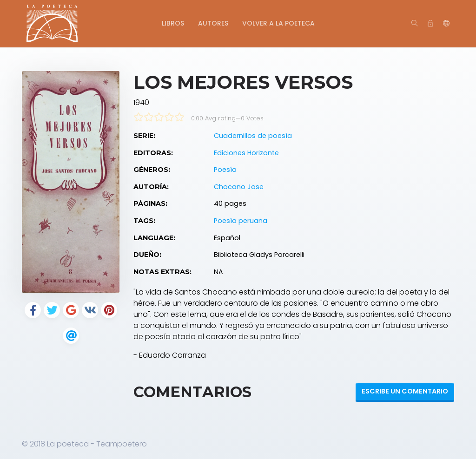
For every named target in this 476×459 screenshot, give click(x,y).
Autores (213, 23)
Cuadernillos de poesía (253, 136)
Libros (173, 23)
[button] (446, 24)
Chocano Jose (239, 187)
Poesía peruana (241, 221)
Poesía (225, 170)
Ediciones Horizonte (246, 153)
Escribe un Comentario (405, 391)
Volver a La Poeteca (278, 23)
